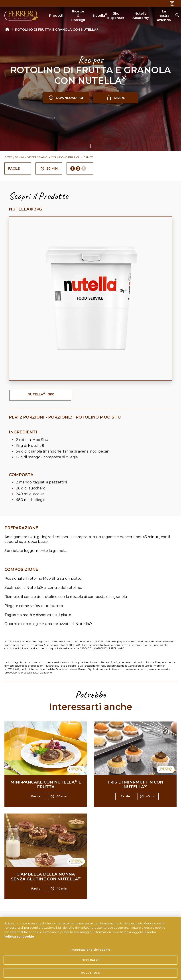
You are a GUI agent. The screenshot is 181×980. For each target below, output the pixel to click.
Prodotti (56, 15)
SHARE (116, 98)
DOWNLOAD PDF (66, 98)
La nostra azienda (164, 16)
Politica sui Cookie (19, 943)
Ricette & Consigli (78, 16)
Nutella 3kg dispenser (109, 16)
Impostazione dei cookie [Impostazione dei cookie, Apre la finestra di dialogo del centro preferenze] (90, 956)
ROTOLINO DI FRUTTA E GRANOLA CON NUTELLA (57, 30)
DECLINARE (90, 967)
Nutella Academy (141, 16)
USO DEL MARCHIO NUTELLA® (102, 648)
